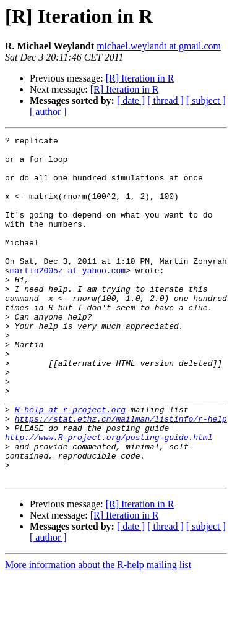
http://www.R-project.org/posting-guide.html (109, 498)
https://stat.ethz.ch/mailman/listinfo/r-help (121, 476)
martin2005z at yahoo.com (68, 298)
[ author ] (48, 112)
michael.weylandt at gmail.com (159, 46)
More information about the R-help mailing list (98, 633)
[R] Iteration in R (140, 78)
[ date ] (131, 100)
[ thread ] (165, 100)
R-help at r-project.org (70, 465)
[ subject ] (206, 100)
